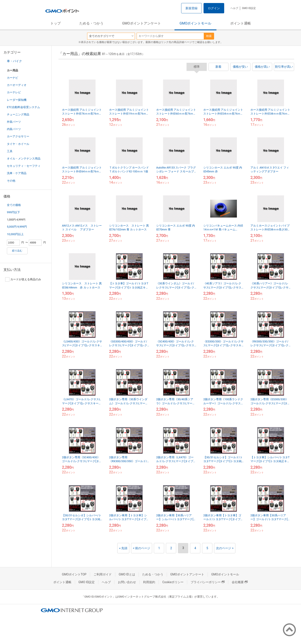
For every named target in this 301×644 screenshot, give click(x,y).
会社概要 (240, 582)
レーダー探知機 (17, 100)
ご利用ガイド (103, 574)
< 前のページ (142, 548)
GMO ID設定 (249, 8)
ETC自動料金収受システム (23, 107)
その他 (11, 181)
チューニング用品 (18, 114)
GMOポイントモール (196, 23)
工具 (10, 151)
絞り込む (17, 251)
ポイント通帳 (241, 23)
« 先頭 (123, 548)
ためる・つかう (91, 23)
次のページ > (225, 548)
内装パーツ (14, 129)
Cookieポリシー (173, 582)
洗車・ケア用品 (17, 173)
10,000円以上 (15, 234)
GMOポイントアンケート (142, 23)
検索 (209, 36)
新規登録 (191, 8)
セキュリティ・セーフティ (24, 166)
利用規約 (149, 582)
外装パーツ (14, 122)
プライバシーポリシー (208, 582)
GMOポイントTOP (74, 574)
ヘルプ (234, 8)
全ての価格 (14, 205)
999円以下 (13, 212)
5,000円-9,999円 (17, 227)
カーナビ (12, 78)
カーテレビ (14, 92)
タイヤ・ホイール (18, 144)
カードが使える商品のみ (23, 279)
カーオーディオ (17, 85)
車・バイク (14, 61)
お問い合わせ (127, 582)
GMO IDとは (127, 574)
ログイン (214, 8)
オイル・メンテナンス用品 (24, 159)
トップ (56, 23)
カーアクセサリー (18, 136)
